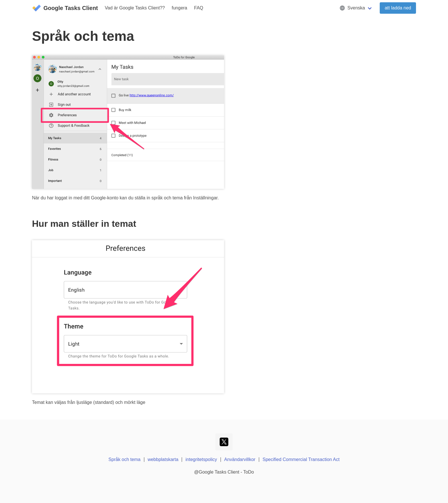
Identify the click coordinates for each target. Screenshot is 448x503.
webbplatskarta (163, 459)
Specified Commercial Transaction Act (301, 459)
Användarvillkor (240, 459)
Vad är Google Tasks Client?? (135, 8)
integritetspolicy (201, 459)
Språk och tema (125, 459)
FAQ (199, 8)
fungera (179, 8)
